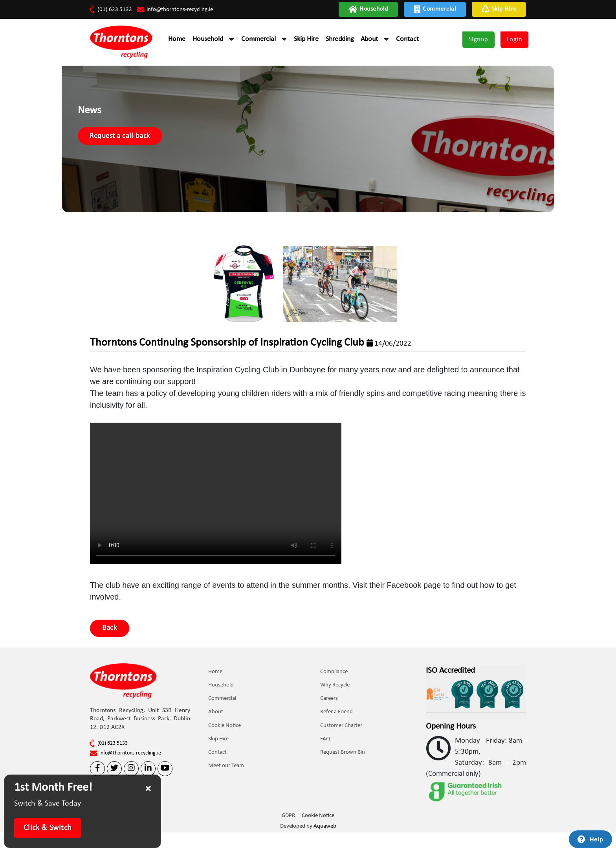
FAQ (327, 763)
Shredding (340, 40)
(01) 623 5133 (112, 9)
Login (515, 41)
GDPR (288, 836)
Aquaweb (325, 846)
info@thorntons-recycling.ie (181, 9)
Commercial (435, 9)
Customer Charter (343, 750)
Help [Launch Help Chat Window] (597, 839)
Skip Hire (499, 9)
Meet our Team (228, 791)
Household (368, 9)
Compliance (335, 695)
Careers (331, 722)
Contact (407, 40)
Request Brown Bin (344, 777)
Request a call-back (157, 152)
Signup (478, 41)
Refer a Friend (338, 736)
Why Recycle (336, 708)
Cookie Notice (226, 750)
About (369, 40)
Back (112, 649)
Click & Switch (48, 828)
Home (177, 40)
